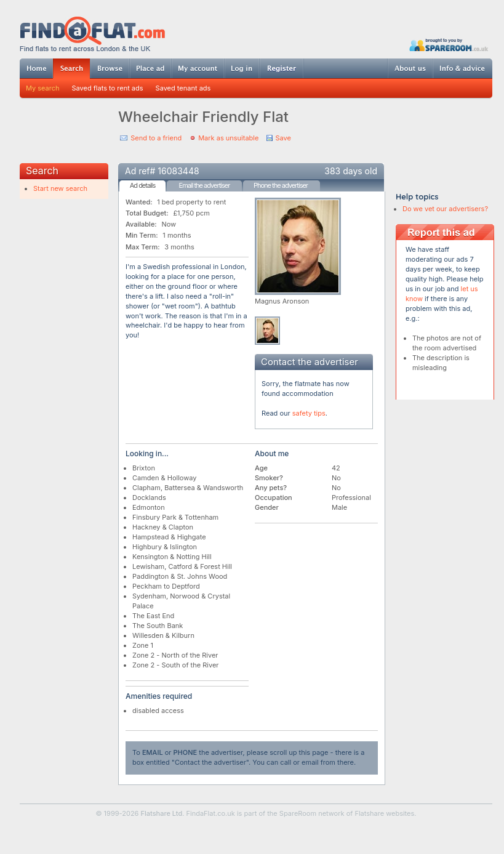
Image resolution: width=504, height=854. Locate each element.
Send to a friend (156, 138)
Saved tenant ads (183, 88)
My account (198, 68)
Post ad (150, 68)
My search (43, 88)
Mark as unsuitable (228, 138)
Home (36, 68)
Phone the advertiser (281, 185)
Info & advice (462, 68)
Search (71, 69)
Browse (110, 68)
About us (410, 68)
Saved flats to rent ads (108, 88)
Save (283, 138)
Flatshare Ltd (162, 813)
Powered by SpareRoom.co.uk (449, 45)
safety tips (309, 413)
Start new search (60, 188)
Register (282, 68)
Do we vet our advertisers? (445, 209)
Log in (242, 68)
